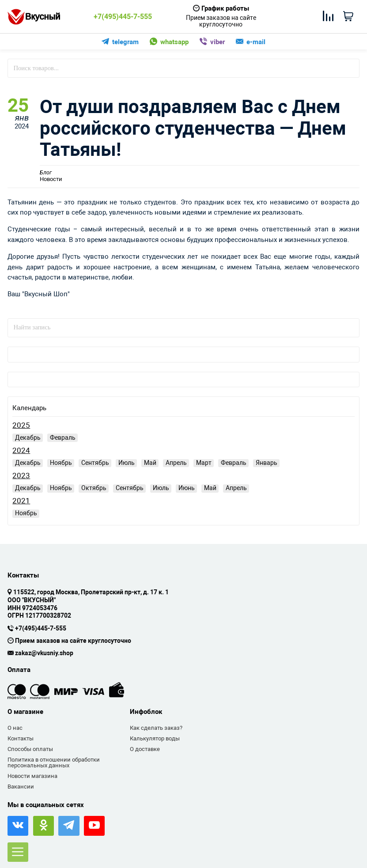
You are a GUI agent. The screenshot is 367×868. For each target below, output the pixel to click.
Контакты (21, 738)
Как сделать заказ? (156, 728)
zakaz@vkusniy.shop (44, 653)
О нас (15, 728)
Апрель (176, 463)
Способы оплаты (30, 749)
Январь (267, 463)
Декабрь (28, 438)
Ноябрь (61, 463)
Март (204, 463)
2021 (21, 501)
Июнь (187, 488)
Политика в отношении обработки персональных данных (54, 763)
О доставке (145, 749)
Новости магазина (32, 776)
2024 (21, 451)
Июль (127, 463)
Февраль (63, 438)
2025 (21, 425)
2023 (21, 476)
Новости (51, 176)
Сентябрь (95, 463)
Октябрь (94, 488)
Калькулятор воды (155, 738)
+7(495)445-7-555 (123, 17)
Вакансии (21, 787)
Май (150, 463)
